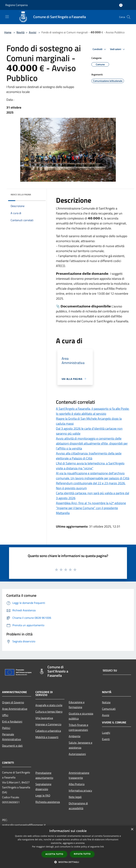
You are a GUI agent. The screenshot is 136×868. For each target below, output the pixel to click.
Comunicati (109, 709)
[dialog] (68, 847)
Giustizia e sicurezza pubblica (81, 716)
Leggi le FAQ (43, 795)
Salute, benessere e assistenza (80, 745)
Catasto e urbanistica (48, 731)
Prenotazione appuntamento (44, 775)
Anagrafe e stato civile (49, 705)
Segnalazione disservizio (43, 787)
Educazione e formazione (77, 705)
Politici (6, 728)
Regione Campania (16, 5)
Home (8, 32)
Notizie (106, 702)
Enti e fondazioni (12, 721)
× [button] (132, 829)
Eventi (106, 739)
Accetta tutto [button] (54, 854)
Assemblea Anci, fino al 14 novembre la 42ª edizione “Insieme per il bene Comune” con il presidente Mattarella (91, 508)
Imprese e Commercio (48, 724)
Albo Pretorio (77, 784)
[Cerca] (129, 17)
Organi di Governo (13, 702)
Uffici (5, 715)
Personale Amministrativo (12, 737)
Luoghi (106, 733)
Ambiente (75, 736)
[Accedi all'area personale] (121, 5)
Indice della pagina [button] (21, 195)
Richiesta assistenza (48, 802)
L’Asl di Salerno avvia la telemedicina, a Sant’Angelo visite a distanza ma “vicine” (90, 466)
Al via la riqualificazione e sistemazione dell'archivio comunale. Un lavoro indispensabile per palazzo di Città (93, 476)
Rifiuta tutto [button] (82, 854)
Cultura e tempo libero (49, 712)
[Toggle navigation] (7, 17)
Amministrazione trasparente (79, 775)
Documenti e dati (12, 746)
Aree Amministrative (15, 709)
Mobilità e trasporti (47, 737)
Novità (20, 32)
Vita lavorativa (44, 718)
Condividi (100, 49)
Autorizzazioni (77, 754)
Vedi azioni (118, 49)
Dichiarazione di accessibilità (78, 806)
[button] (68, 862)
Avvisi (33, 32)
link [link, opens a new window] (102, 847)
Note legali (75, 797)
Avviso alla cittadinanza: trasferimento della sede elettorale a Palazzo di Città (89, 456)
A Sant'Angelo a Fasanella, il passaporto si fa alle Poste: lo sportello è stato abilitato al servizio (93, 411)
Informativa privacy (80, 790)
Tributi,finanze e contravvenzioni (78, 727)
